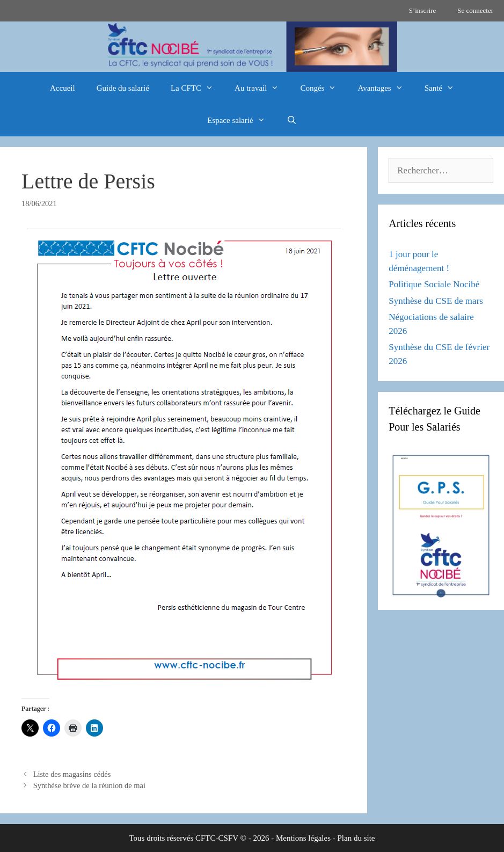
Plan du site (356, 838)
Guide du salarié (123, 88)
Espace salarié (241, 120)
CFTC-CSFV (217, 838)
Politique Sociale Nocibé (434, 284)
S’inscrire (423, 10)
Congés (323, 88)
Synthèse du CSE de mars (436, 301)
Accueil (63, 88)
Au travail (262, 88)
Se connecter (475, 10)
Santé (445, 88)
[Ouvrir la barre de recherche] (292, 120)
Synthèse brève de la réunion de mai (89, 785)
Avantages (385, 88)
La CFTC (197, 88)
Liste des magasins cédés (72, 774)
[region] (252, 47)
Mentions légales (303, 838)
